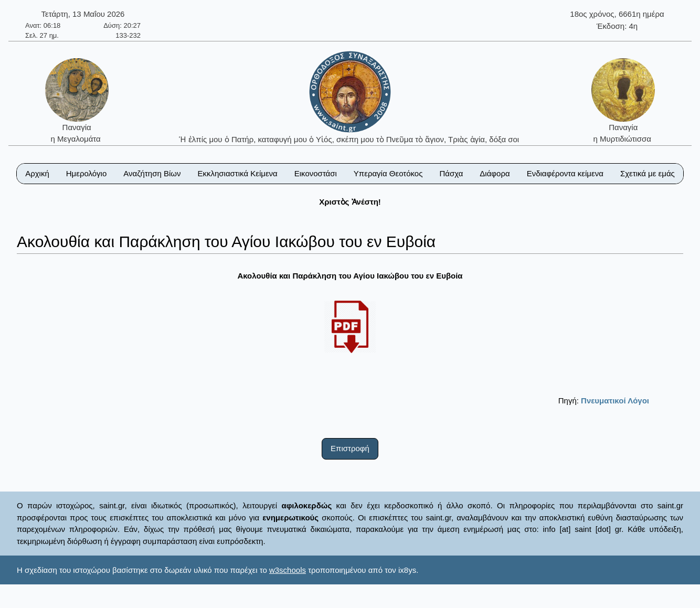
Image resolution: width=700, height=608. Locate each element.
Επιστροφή (350, 448)
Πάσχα (451, 173)
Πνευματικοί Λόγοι (615, 401)
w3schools (288, 570)
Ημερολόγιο (87, 173)
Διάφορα (495, 173)
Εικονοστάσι (316, 173)
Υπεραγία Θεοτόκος (388, 173)
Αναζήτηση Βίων (152, 173)
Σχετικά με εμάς (648, 173)
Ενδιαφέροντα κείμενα (565, 173)
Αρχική (37, 173)
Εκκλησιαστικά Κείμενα (237, 173)
